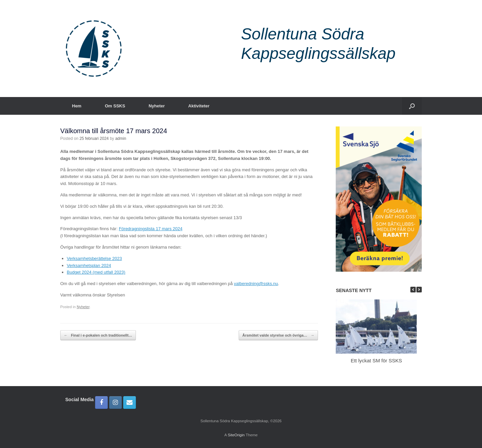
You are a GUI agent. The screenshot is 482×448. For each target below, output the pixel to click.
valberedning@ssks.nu (256, 284)
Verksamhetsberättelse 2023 (95, 258)
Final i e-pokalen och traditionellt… (98, 335)
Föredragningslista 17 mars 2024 (151, 229)
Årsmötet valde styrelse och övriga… (278, 335)
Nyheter (157, 106)
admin (121, 139)
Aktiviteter (199, 106)
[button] (412, 106)
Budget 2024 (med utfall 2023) (96, 272)
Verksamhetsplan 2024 (89, 265)
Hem (77, 106)
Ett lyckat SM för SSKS (376, 361)
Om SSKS (115, 106)
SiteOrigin (236, 435)
